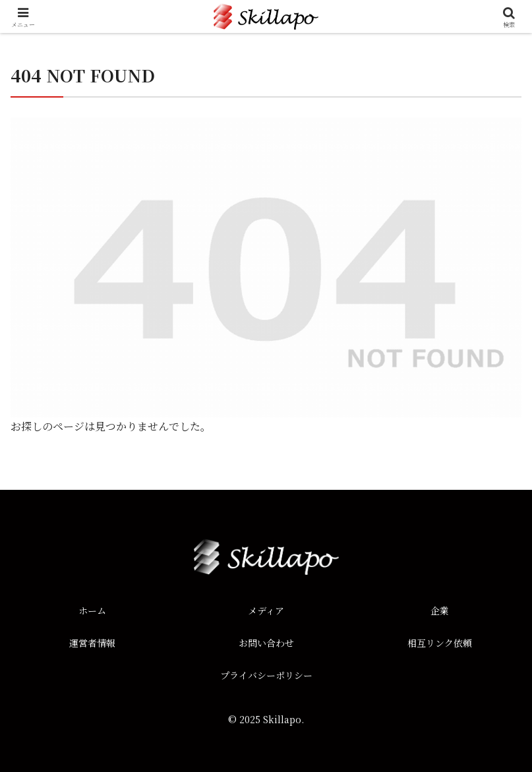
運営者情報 (92, 643)
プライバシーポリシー (266, 675)
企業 (440, 610)
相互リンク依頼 (440, 643)
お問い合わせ (266, 643)
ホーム (92, 610)
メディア (266, 610)
